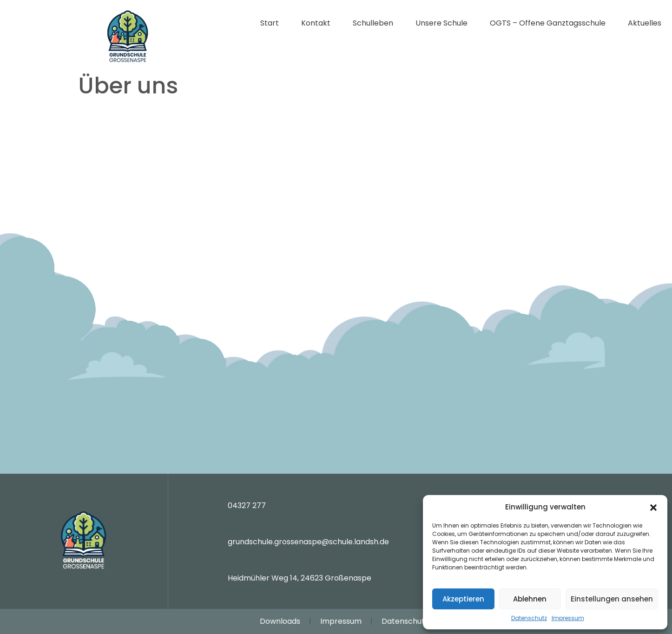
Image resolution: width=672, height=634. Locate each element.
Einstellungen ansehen (612, 599)
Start (270, 23)
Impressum (568, 618)
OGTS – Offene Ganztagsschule (548, 23)
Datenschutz (529, 618)
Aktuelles (645, 23)
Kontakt (316, 23)
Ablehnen (530, 599)
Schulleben (373, 23)
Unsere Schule (441, 23)
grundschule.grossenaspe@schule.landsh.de (308, 542)
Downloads (280, 621)
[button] (653, 507)
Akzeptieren (463, 599)
